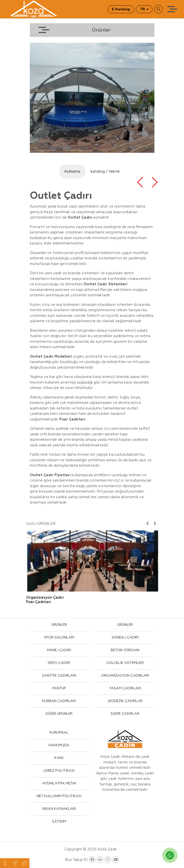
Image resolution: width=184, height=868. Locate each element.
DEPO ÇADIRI (59, 663)
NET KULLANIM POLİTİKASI (59, 796)
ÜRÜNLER (59, 625)
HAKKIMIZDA (59, 745)
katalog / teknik (105, 171)
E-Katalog (121, 9)
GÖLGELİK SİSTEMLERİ (125, 663)
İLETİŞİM (59, 822)
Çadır (103, 284)
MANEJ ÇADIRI (59, 650)
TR (143, 9)
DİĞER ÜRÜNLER (59, 714)
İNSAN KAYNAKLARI (59, 809)
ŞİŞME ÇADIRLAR (125, 714)
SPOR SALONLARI (59, 637)
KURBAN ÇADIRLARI (59, 701)
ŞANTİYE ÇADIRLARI (59, 676)
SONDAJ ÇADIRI (125, 637)
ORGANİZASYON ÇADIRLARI (125, 676)
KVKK (59, 758)
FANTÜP (59, 688)
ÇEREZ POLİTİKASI (59, 771)
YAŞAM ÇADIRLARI (125, 688)
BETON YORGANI (125, 650)
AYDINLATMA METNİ (59, 783)
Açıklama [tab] (72, 171)
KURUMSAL (59, 733)
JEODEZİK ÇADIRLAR (125, 701)
